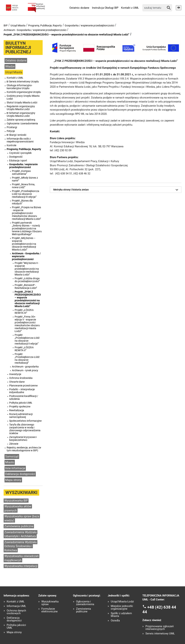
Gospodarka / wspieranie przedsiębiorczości (89, 25)
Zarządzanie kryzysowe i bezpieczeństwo (23, 438)
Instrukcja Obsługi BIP (105, 8)
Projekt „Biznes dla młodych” (22, 202)
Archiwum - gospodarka (25, 367)
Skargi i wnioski (18, 135)
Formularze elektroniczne (50, 610)
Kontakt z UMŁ (130, 8)
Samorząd (12, 456)
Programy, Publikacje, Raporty (45, 25)
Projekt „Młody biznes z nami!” (25, 179)
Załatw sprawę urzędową (21, 120)
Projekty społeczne (20, 406)
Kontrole (11, 145)
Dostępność (16, 157)
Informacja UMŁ (16, 606)
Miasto (10, 462)
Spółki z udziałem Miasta (121, 615)
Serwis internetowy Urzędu (24, 82)
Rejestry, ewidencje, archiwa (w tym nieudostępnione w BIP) (24, 449)
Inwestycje (15, 374)
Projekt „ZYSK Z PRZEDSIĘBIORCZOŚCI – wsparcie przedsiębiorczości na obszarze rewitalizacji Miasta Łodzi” (66, 35)
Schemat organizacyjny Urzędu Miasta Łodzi (21, 114)
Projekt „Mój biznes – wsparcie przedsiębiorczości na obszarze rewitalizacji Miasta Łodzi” (24, 244)
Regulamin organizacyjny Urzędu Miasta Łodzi (21, 108)
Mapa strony (13, 480)
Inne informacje (15, 468)
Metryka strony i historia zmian (116, 190)
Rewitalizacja (17, 410)
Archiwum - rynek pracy (25, 370)
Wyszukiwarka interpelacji (21, 566)
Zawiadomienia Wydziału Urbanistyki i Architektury (21, 534)
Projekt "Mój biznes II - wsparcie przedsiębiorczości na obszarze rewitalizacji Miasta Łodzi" (27, 269)
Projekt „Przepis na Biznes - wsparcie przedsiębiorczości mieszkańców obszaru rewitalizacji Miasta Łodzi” (26, 213)
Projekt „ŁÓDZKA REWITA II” (24, 349)
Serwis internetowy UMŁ (160, 634)
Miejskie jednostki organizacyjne (122, 607)
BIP (6, 25)
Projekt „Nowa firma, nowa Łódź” (23, 186)
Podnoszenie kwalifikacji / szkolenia (24, 397)
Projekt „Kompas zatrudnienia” (21, 172)
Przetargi (12, 127)
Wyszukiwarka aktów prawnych (18, 508)
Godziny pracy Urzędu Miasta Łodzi (23, 97)
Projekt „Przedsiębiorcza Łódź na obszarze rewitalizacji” (27, 358)
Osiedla (115, 621)
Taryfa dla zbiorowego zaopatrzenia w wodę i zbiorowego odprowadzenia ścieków (25, 429)
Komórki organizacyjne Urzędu (24, 92)
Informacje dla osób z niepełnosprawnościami (20, 140)
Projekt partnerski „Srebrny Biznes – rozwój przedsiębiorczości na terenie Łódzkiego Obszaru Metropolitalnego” (27, 228)
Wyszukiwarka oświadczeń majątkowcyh (21, 558)
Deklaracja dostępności (20, 474)
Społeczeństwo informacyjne (25, 421)
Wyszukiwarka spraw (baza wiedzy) (22, 518)
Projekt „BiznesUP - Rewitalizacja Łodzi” (26, 286)
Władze (10, 66)
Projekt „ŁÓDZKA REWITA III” (24, 311)
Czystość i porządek (20, 153)
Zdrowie (14, 444)
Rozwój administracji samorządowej (21, 416)
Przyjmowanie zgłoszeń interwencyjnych (160, 628)
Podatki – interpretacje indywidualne (22, 391)
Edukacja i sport (18, 161)
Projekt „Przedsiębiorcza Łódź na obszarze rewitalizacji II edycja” (27, 339)
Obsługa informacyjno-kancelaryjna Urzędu (20, 87)
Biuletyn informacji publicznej (18, 48)
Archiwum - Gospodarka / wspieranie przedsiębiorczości (35, 30)
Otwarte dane (17, 382)
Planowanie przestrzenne (23, 386)
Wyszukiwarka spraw (50, 603)
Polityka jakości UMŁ (21, 403)
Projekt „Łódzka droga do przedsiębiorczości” (27, 280)
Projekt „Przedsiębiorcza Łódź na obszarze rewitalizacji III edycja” (26, 194)
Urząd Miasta (18, 25)
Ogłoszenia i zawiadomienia (22, 123)
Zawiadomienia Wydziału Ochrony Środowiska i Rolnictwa (21, 546)
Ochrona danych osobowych (16, 612)
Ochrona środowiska (21, 378)
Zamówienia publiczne (19, 526)
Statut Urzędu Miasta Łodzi (22, 102)
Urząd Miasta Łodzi (122, 602)
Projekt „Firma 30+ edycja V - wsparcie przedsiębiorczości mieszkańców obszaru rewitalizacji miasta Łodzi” (27, 324)
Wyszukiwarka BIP (16, 501)
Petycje (11, 131)
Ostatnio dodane (79, 8)
